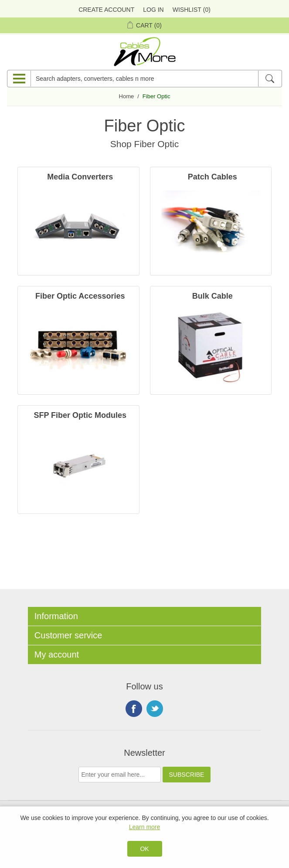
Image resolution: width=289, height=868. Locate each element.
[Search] (270, 79)
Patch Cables (212, 177)
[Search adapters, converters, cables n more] (144, 79)
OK (144, 849)
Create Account (106, 10)
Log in (153, 10)
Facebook (134, 709)
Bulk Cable (212, 296)
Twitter (155, 709)
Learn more (145, 827)
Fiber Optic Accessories (80, 296)
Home (127, 96)
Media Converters (80, 177)
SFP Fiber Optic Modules (80, 415)
